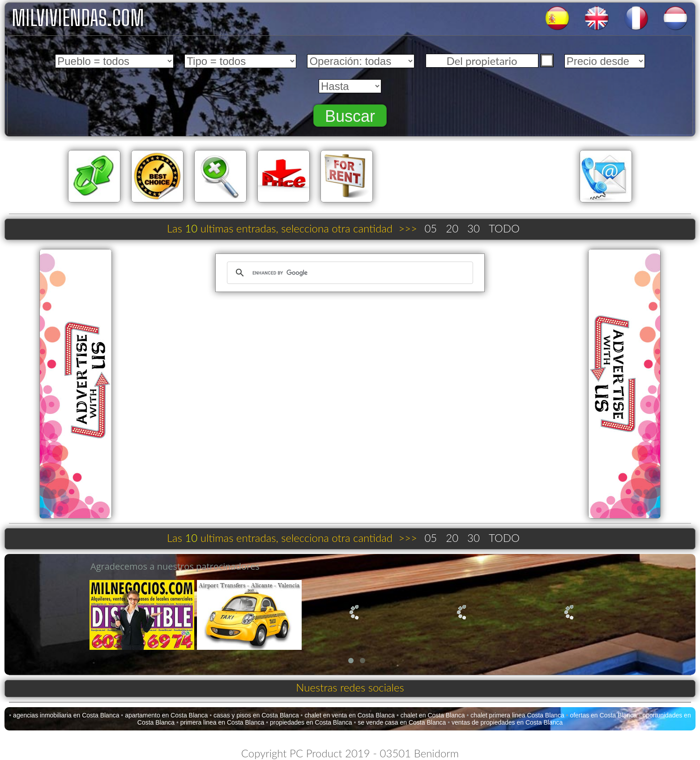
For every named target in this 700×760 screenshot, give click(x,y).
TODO (504, 228)
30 (474, 228)
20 (452, 228)
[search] (349, 273)
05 (431, 228)
